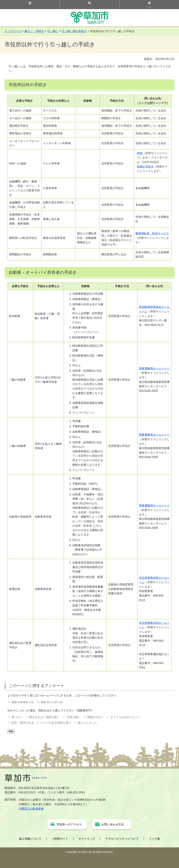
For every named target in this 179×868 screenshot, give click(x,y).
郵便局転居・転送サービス (152, 233)
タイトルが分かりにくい (126, 717)
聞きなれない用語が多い (45, 717)
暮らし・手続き (34, 31)
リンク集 (154, 839)
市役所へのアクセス (69, 824)
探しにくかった (88, 723)
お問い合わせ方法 (113, 824)
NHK (140, 153)
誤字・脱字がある (23, 723)
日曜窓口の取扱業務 (31, 809)
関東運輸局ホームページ (154, 368)
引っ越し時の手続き (74, 31)
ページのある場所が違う (56, 723)
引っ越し (53, 31)
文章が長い (74, 717)
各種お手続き (145, 167)
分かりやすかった (23, 702)
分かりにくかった (52, 702)
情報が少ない (95, 717)
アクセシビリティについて (122, 839)
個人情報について (30, 839)
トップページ (13, 31)
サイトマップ (87, 839)
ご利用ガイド (60, 839)
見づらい (17, 717)
